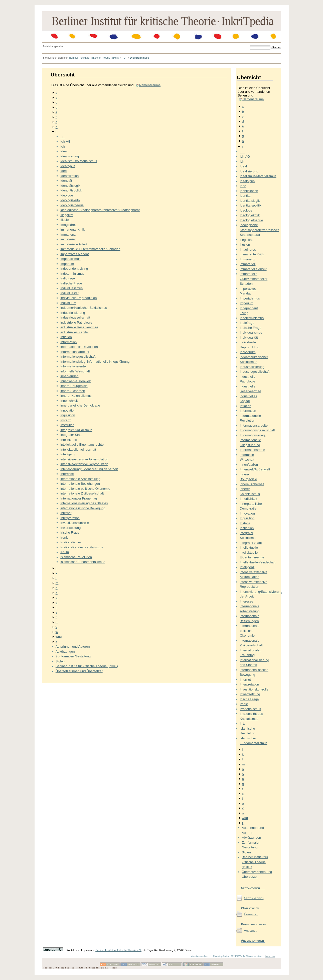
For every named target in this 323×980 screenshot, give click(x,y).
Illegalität (67, 215)
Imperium (67, 264)
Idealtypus (68, 166)
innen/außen (69, 376)
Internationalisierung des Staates (84, 503)
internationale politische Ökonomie (85, 489)
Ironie (64, 537)
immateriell (68, 239)
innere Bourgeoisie (74, 386)
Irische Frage (70, 532)
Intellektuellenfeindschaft (78, 450)
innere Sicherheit (73, 391)
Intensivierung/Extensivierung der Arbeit (89, 469)
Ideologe (67, 195)
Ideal (64, 151)
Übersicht (251, 914)
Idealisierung (70, 156)
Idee (63, 171)
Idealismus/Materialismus (79, 161)
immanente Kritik (72, 229)
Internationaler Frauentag (79, 498)
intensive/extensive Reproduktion (84, 464)
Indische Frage (71, 283)
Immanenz (68, 234)
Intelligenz (68, 454)
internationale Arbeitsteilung (80, 479)
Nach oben (270, 956)
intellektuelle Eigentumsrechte (82, 445)
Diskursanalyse (139, 58)
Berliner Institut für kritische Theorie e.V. (118, 950)
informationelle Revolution (79, 347)
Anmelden (251, 930)
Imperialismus (70, 259)
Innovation (68, 410)
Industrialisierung (73, 313)
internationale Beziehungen (80, 484)
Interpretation (70, 518)
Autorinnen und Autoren (73, 647)
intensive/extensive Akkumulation (84, 459)
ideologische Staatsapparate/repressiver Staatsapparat (100, 210)
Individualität (69, 293)
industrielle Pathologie (76, 322)
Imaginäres (68, 225)
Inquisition (68, 415)
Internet (66, 513)
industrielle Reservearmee (79, 327)
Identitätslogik (70, 186)
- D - (124, 58)
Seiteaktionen (250, 888)
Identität (66, 181)
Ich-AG (65, 141)
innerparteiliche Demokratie (80, 405)
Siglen (60, 661)
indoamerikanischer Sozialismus (84, 308)
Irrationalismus (71, 542)
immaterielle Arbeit (74, 244)
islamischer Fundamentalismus (83, 562)
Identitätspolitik (71, 190)
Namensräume (150, 85)
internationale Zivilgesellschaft (82, 493)
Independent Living (74, 269)
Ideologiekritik (70, 200)
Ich (62, 146)
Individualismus (71, 288)
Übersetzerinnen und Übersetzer (79, 671)
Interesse (67, 474)
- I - (63, 137)
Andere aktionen (252, 941)
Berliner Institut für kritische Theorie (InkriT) (94, 58)
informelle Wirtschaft (75, 371)
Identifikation (69, 176)
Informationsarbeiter (75, 352)
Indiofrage (68, 278)
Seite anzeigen (254, 898)
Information (68, 342)
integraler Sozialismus (76, 430)
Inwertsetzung (70, 528)
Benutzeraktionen (253, 924)
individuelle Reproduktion (78, 298)
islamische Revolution (76, 557)
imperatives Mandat (74, 254)
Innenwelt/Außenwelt (75, 381)
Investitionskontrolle (75, 523)
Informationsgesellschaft (78, 357)
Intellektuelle (69, 440)
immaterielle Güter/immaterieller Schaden (90, 249)
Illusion (65, 220)
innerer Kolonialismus (76, 396)
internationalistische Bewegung (83, 508)
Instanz (66, 420)
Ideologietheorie (72, 205)
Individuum (68, 303)
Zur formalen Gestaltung (73, 656)
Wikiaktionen (250, 908)
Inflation (66, 337)
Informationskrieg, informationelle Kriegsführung (95, 362)
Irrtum (65, 552)
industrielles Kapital (74, 332)
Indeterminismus (72, 274)
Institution (67, 425)
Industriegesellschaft (75, 317)
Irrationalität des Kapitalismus (82, 547)
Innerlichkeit (69, 401)
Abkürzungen (65, 652)
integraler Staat (71, 435)
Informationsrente (73, 366)
